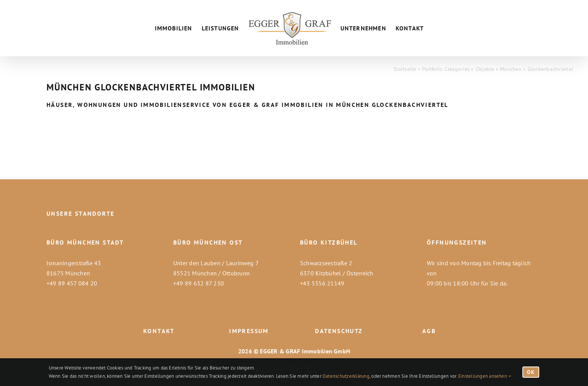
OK (531, 372)
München (511, 69)
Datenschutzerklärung (346, 376)
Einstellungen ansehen (485, 376)
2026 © (248, 351)
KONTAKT (159, 331)
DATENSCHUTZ (339, 331)
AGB (429, 331)
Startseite (405, 69)
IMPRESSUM (249, 331)
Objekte (485, 69)
